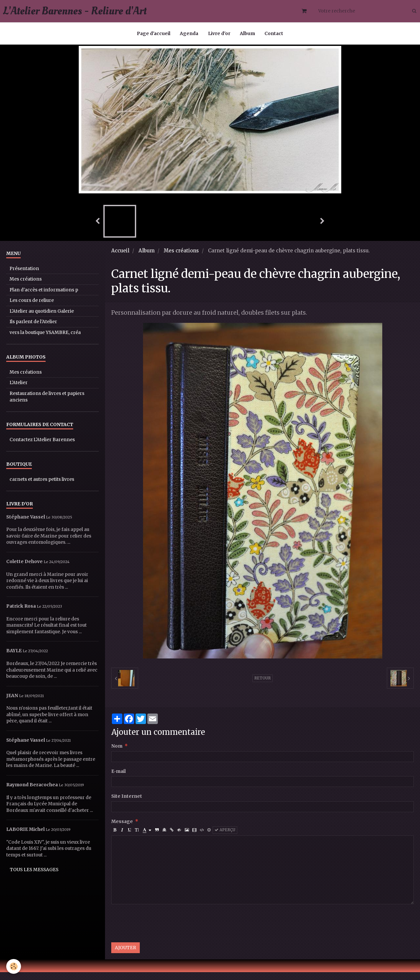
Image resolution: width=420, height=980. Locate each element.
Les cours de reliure (32, 308)
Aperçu (225, 838)
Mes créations (181, 258)
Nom (117, 754)
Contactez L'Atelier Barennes (42, 448)
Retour (262, 686)
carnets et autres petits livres (42, 487)
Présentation (24, 276)
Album (248, 34)
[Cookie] (14, 966)
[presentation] (161, 931)
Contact (274, 34)
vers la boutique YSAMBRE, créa (45, 340)
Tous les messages (34, 878)
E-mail (118, 779)
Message (122, 829)
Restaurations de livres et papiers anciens (47, 405)
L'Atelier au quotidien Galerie (42, 319)
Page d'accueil (153, 34)
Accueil (120, 258)
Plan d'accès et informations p (44, 298)
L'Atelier (19, 391)
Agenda (189, 34)
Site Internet (127, 804)
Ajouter (126, 956)
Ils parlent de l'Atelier (33, 330)
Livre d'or (219, 34)
